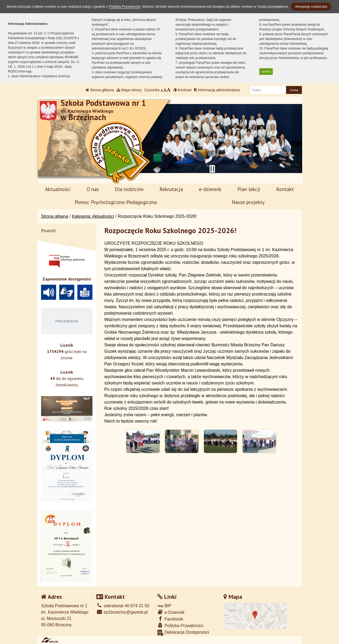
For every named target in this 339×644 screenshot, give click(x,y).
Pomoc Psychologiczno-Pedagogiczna (116, 202)
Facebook (170, 619)
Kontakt (285, 189)
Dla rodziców (129, 189)
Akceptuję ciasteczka (311, 6)
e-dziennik (210, 189)
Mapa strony (129, 90)
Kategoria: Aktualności (93, 216)
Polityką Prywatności (125, 6)
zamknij (266, 72)
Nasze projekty (248, 202)
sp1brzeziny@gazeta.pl (122, 612)
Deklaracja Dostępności (183, 633)
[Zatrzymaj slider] (212, 169)
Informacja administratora (217, 90)
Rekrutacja (171, 189)
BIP (164, 606)
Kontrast (182, 90)
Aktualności (58, 189)
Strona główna (100, 90)
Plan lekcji (249, 189)
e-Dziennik (171, 612)
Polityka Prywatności (180, 625)
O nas (93, 189)
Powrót (48, 231)
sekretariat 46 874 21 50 (123, 606)
